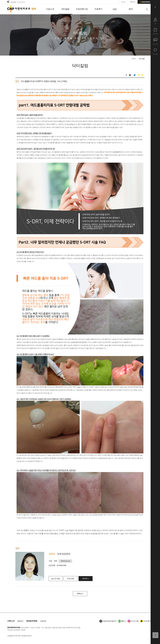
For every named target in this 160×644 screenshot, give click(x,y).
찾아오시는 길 (65, 561)
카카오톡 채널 (146, 621)
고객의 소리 (11, 621)
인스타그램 (133, 621)
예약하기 (86, 579)
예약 (131, 9)
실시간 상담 (56, 579)
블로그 (122, 621)
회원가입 (133, 2)
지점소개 (50, 9)
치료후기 (98, 9)
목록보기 (80, 594)
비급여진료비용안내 (108, 621)
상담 (115, 9)
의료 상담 (71, 579)
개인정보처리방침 (32, 621)
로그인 (123, 2)
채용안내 (20, 621)
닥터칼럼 (65, 9)
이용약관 (43, 621)
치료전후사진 (82, 9)
